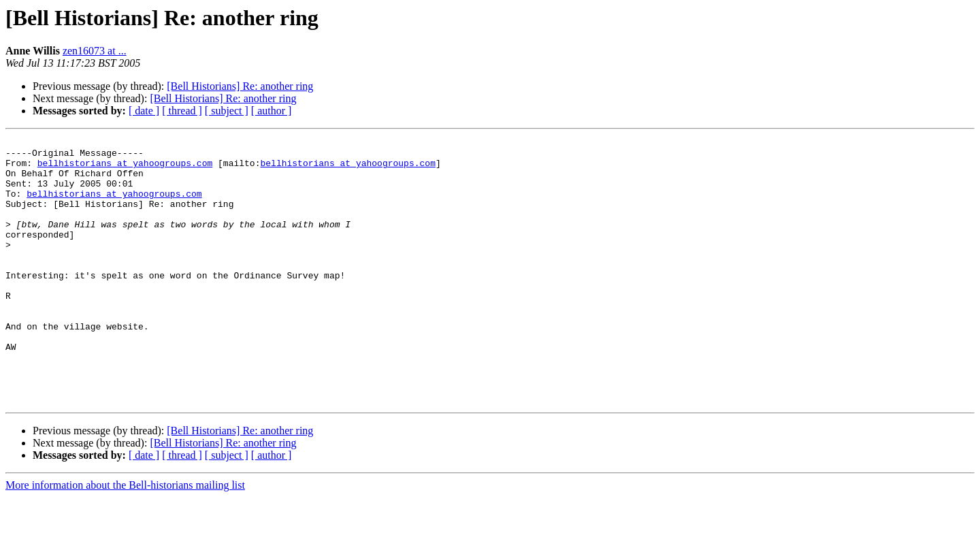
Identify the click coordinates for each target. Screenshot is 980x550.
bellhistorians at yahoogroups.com (125, 169)
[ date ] (144, 111)
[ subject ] (227, 111)
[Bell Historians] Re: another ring (240, 86)
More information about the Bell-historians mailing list (125, 538)
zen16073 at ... (95, 51)
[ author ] (272, 111)
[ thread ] (182, 111)
